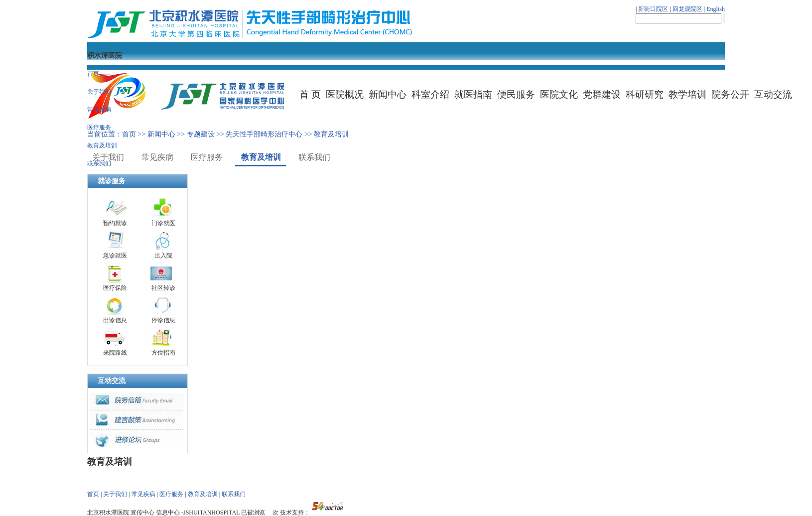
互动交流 (112, 381)
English (716, 9)
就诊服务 (112, 181)
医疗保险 (115, 288)
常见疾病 (99, 110)
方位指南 (163, 353)
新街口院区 (653, 9)
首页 (93, 74)
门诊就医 (163, 223)
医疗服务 (99, 128)
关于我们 (99, 92)
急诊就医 (115, 256)
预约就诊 (115, 223)
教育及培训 (102, 145)
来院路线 (115, 353)
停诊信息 (163, 320)
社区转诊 (163, 288)
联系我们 (99, 163)
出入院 (163, 256)
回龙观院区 (687, 9)
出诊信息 (115, 320)
